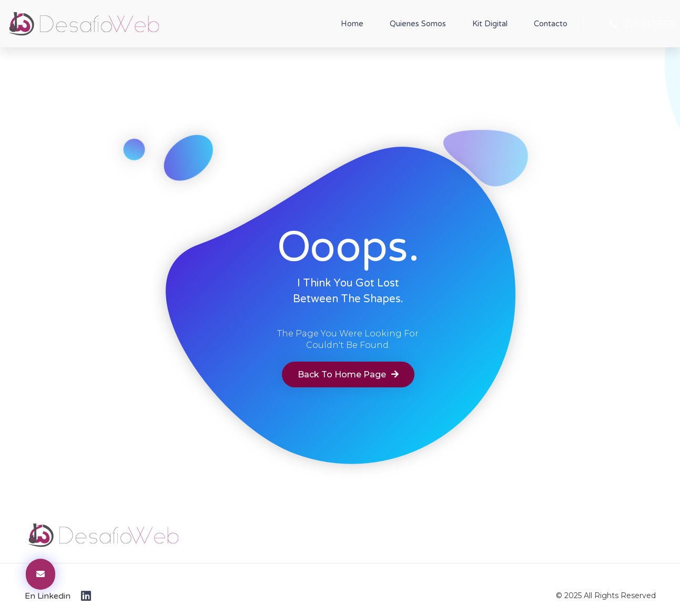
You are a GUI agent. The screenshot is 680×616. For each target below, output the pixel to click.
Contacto (551, 24)
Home (352, 24)
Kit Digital (490, 24)
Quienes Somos (418, 24)
